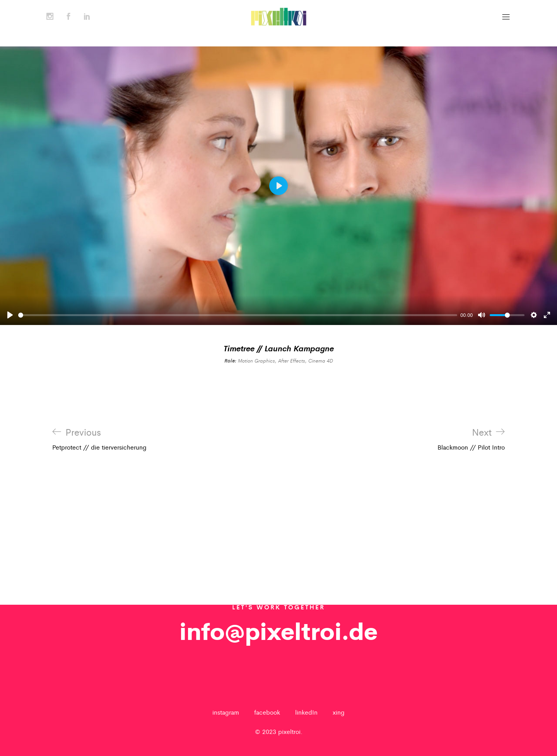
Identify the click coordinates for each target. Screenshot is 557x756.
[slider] (238, 315)
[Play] (10, 315)
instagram (226, 712)
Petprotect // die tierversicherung (99, 439)
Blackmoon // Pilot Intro (471, 439)
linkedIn (306, 712)
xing (339, 712)
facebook (267, 712)
